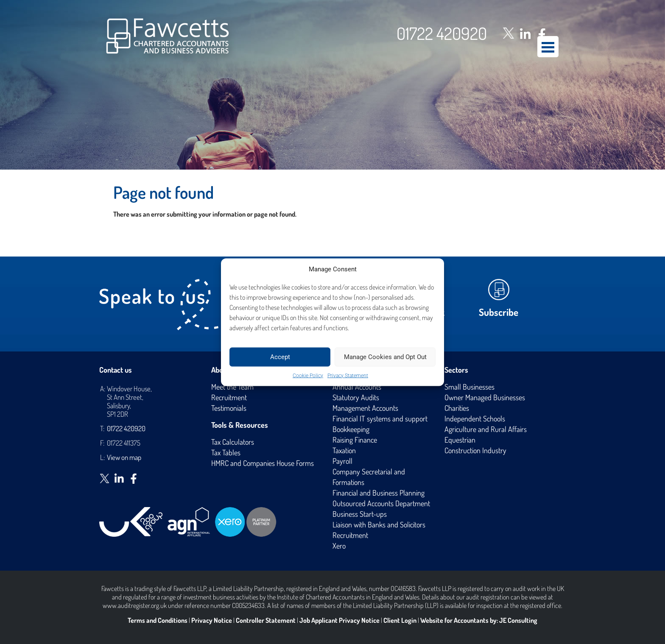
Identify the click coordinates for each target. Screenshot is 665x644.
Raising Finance (355, 440)
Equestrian (460, 440)
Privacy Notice (212, 620)
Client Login (400, 620)
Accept (280, 357)
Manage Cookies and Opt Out (385, 357)
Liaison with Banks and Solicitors (379, 524)
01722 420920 (442, 33)
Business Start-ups (360, 514)
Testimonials (229, 408)
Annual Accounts (357, 387)
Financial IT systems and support (380, 418)
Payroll (342, 461)
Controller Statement (266, 620)
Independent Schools (475, 418)
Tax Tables (226, 452)
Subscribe (499, 312)
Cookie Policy (308, 375)
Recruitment (229, 397)
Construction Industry (475, 450)
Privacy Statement (348, 375)
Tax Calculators (233, 442)
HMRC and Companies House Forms (263, 463)
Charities (457, 408)
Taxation (344, 450)
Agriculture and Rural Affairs (486, 429)
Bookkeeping (351, 429)
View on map (124, 457)
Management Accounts (365, 408)
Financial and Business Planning (379, 493)
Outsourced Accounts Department (381, 503)
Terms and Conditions (158, 620)
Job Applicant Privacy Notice (339, 620)
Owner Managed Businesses (485, 397)
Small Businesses (469, 387)
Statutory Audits (356, 397)
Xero (339, 546)
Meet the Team (232, 387)
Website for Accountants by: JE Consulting (479, 620)
